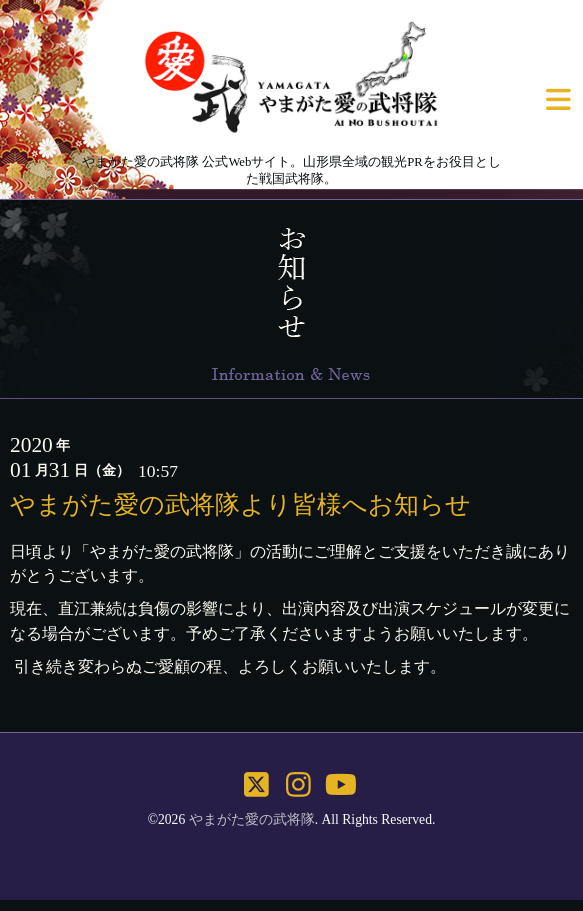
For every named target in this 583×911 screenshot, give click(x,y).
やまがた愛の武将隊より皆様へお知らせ (240, 504)
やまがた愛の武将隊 (252, 819)
